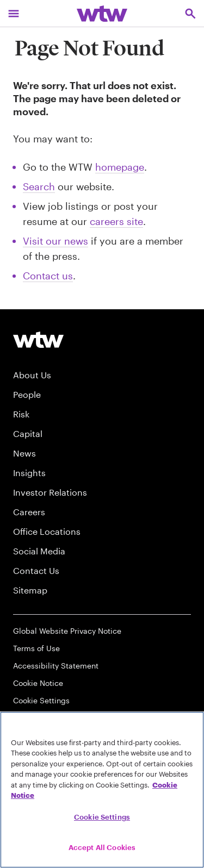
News (24, 453)
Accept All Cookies (102, 847)
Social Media (39, 551)
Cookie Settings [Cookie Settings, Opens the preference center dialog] (102, 817)
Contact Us (36, 570)
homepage (120, 167)
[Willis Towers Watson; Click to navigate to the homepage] (102, 13)
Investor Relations (50, 492)
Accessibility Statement (56, 666)
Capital (28, 433)
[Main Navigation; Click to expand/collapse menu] (14, 13)
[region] (102, 790)
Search (39, 186)
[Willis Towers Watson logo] (38, 339)
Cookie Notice (38, 683)
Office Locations (47, 531)
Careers (29, 512)
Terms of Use (36, 648)
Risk (21, 414)
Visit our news (55, 241)
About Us (32, 375)
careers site (116, 221)
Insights (29, 473)
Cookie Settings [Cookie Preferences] (41, 700)
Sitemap (30, 590)
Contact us (48, 276)
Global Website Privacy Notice (67, 631)
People (27, 394)
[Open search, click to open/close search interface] (190, 13)
